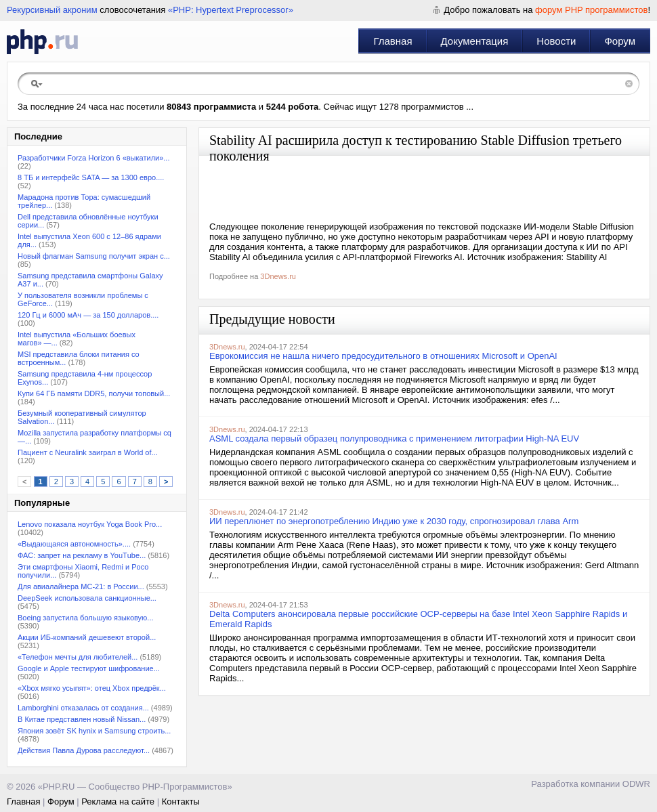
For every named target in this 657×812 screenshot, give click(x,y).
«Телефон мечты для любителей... (78, 657)
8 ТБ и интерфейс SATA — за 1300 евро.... (91, 177)
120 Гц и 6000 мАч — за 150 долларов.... (88, 315)
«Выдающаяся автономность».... (74, 544)
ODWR (636, 784)
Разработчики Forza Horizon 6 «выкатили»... (94, 158)
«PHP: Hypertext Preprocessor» (231, 10)
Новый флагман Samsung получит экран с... (94, 256)
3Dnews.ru (278, 276)
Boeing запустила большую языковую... (86, 618)
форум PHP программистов (591, 10)
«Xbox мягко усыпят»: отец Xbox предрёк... (92, 688)
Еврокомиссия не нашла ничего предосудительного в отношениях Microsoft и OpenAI (383, 356)
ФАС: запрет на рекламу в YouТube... (82, 555)
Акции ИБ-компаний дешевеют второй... (87, 637)
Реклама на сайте (118, 802)
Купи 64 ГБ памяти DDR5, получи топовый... (94, 393)
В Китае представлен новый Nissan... (82, 719)
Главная (393, 41)
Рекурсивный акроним (52, 10)
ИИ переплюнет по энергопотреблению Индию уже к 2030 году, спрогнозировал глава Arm (394, 521)
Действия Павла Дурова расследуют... (84, 750)
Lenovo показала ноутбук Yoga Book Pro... (90, 524)
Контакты (181, 802)
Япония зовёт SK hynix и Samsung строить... (94, 731)
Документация (475, 41)
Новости (556, 41)
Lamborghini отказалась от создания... (83, 708)
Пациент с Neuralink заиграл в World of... (88, 452)
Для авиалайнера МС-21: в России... (81, 586)
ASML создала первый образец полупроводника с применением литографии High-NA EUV (394, 439)
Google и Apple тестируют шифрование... (89, 668)
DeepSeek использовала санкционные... (87, 598)
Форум (620, 41)
